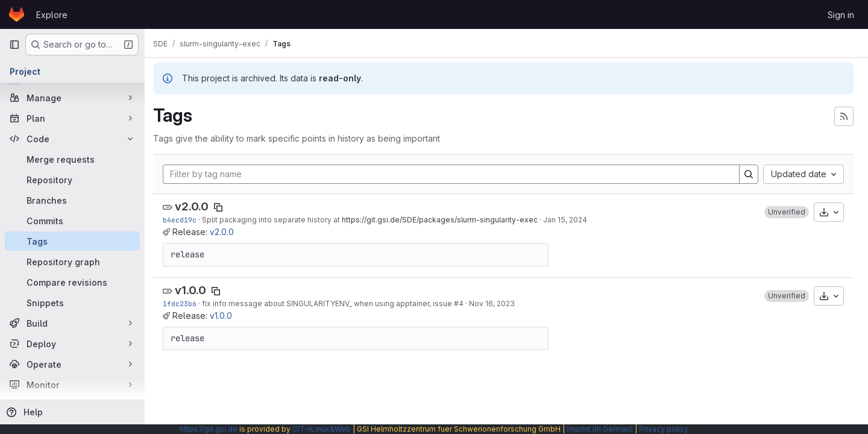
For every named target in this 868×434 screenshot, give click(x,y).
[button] (787, 212)
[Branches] (72, 200)
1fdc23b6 (186, 303)
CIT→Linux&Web (322, 429)
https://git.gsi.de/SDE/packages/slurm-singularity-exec (446, 220)
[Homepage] (17, 14)
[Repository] (72, 180)
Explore (52, 15)
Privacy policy (664, 429)
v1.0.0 (197, 290)
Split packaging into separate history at (278, 220)
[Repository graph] (72, 262)
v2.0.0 (198, 206)
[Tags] (72, 241)
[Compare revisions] (72, 282)
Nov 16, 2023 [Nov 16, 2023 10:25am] (498, 303)
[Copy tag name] (224, 207)
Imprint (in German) (600, 429)
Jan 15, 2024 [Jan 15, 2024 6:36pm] (571, 220)
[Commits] (72, 221)
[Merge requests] (72, 159)
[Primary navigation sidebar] (14, 45)
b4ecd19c (186, 220)
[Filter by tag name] (454, 174)
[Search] (749, 174)
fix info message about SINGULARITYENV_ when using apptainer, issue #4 (339, 303)
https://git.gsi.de (209, 429)
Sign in (841, 15)
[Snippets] (72, 303)
